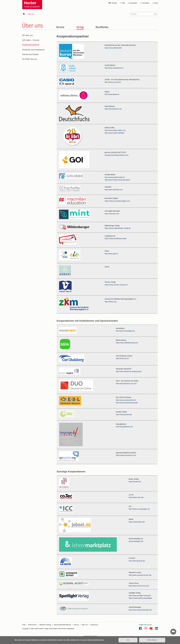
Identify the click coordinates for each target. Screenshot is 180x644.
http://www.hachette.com (114, 190)
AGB (24, 625)
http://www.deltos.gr (112, 94)
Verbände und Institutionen (33, 50)
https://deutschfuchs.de (113, 109)
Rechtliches (102, 27)
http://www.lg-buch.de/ (137, 561)
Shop (156, 3)
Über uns (85, 625)
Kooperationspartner (31, 45)
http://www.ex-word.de (113, 82)
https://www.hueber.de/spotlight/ (141, 598)
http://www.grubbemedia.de (115, 177)
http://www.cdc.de (122, 359)
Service (60, 27)
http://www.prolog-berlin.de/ (126, 400)
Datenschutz (32, 625)
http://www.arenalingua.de (125, 331)
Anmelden (146, 3)
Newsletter (134, 3)
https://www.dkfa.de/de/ (113, 48)
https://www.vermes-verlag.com (116, 285)
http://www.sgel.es (111, 254)
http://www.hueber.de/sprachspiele (117, 180)
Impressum (94, 625)
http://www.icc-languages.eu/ (139, 509)
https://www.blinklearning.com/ (127, 343)
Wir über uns (28, 35)
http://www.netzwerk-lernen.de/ (140, 575)
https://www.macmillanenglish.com (117, 201)
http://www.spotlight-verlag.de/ (140, 596)
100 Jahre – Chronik (31, 40)
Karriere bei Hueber (30, 54)
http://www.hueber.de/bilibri (115, 133)
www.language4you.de (124, 427)
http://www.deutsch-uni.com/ (126, 384)
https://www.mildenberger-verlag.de (118, 228)
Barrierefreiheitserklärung (62, 625)
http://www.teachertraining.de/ (127, 403)
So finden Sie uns (30, 59)
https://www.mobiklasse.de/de (116, 239)
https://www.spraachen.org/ (126, 455)
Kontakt (114, 3)
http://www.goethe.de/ (124, 415)
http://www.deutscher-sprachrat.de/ (129, 371)
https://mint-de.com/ (112, 214)
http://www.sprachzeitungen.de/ (140, 610)
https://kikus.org (110, 302)
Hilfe (123, 3)
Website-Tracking (45, 625)
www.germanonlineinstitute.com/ (117, 155)
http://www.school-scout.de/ (139, 586)
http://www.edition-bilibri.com (115, 130)
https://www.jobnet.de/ (137, 522)
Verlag (80, 27)
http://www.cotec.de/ (136, 497)
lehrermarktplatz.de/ (136, 541)
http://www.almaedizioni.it (114, 68)
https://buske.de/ (135, 482)
